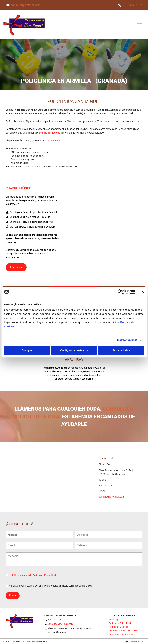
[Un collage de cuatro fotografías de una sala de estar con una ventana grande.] (105, 242)
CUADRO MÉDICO (19, 188)
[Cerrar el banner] (143, 292)
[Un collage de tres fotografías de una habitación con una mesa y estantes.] (105, 216)
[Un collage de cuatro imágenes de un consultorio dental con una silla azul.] (105, 229)
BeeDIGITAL (139, 641)
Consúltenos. (54, 140)
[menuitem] (115, 619)
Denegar (27, 350)
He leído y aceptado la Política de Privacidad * (33, 575)
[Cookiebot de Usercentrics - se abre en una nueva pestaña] (120, 292)
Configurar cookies (74, 350)
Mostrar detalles (127, 340)
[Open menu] (140, 25)
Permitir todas (121, 350)
